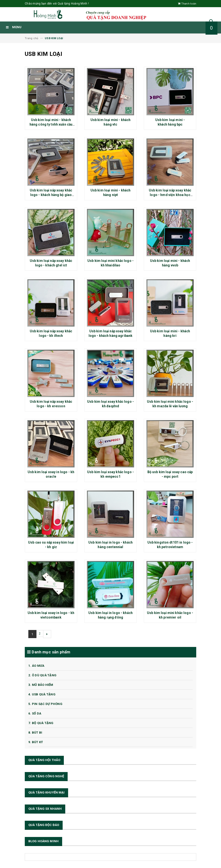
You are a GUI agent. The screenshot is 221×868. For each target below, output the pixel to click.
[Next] (48, 634)
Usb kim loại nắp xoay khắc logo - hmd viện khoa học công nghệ (170, 195)
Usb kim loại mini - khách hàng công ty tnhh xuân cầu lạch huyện (51, 124)
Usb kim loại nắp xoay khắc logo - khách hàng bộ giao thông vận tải (51, 195)
